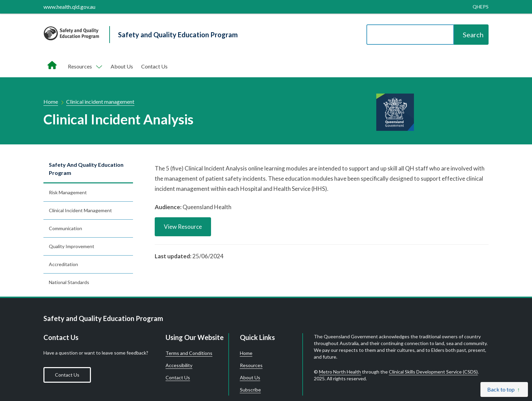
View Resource (183, 227)
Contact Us (154, 66)
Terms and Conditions (189, 353)
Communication (65, 228)
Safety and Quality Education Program (86, 169)
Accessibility (179, 365)
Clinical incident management (100, 102)
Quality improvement (72, 246)
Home (51, 102)
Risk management (68, 192)
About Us (122, 66)
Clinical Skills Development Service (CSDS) (433, 372)
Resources (251, 365)
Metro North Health (340, 372)
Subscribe (250, 390)
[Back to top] (504, 389)
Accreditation (63, 264)
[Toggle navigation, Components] (84, 66)
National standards (69, 282)
